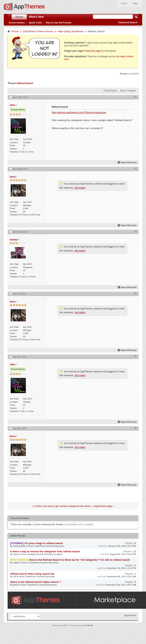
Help (135, 3)
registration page (103, 506)
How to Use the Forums (59, 23)
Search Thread (127, 91)
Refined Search (25, 83)
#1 (136, 97)
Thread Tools (109, 91)
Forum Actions (17, 23)
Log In (124, 3)
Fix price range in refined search (44, 543)
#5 (136, 356)
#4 (136, 293)
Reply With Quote (127, 163)
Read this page (93, 51)
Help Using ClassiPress (71, 31)
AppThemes (130, 615)
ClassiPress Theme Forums (38, 31)
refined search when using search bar (32, 574)
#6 (136, 428)
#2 (136, 169)
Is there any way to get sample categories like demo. (63, 506)
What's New (36, 17)
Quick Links (35, 23)
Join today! (80, 188)
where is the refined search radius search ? (35, 582)
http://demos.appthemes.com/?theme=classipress (79, 112)
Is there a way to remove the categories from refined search (45, 551)
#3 (136, 231)
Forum (15, 31)
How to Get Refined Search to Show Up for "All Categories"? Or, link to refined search (79, 560)
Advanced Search (128, 22)
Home (19, 17)
